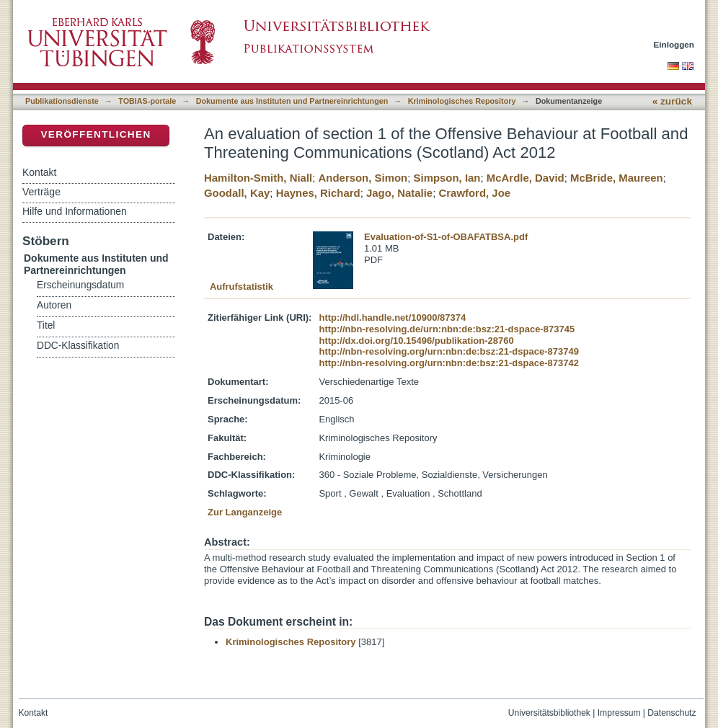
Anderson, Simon (363, 178)
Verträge (41, 192)
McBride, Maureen (617, 178)
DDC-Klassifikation (78, 346)
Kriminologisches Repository (462, 101)
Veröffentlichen (96, 134)
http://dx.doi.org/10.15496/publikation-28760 (416, 341)
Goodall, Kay (237, 193)
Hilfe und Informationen (75, 211)
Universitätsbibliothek (549, 713)
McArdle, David (526, 178)
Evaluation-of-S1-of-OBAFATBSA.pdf (446, 237)
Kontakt (39, 172)
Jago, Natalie (399, 193)
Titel (46, 325)
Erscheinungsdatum (80, 285)
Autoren (54, 305)
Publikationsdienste (62, 101)
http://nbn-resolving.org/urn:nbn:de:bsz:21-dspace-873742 (448, 363)
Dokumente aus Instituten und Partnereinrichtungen (292, 101)
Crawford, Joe (474, 193)
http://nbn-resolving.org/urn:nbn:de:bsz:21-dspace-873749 (448, 351)
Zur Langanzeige (245, 512)
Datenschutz (672, 713)
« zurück (672, 101)
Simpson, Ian (447, 178)
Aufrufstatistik (241, 287)
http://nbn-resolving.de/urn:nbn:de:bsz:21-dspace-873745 (447, 329)
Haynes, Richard (318, 193)
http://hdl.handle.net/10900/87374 (392, 318)
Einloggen (674, 44)
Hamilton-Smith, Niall (258, 178)
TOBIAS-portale (147, 101)
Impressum (619, 713)
